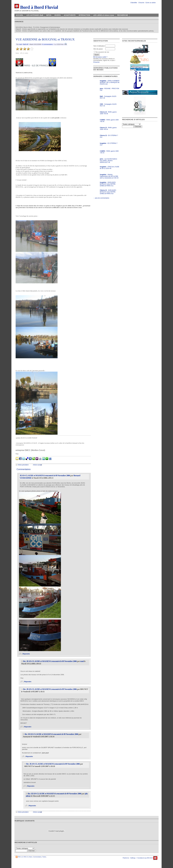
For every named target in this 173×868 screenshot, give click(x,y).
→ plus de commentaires (101, 198)
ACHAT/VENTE (70, 15)
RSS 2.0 (26, 857)
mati (20, 44)
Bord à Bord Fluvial (36, 7)
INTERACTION (84, 15)
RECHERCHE (123, 15)
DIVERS (58, 15)
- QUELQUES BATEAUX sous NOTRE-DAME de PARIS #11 (108, 184)
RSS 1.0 (20, 857)
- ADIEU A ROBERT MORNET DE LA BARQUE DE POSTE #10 (110, 82)
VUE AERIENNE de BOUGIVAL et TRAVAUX (45, 39)
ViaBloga (133, 858)
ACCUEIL (20, 15)
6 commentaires (48, 44)
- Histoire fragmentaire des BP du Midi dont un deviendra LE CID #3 (109, 176)
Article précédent (23, 465)
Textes (44, 857)
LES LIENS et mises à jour (104, 15)
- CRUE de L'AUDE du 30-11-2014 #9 (110, 168)
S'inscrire (141, 3)
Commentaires (37, 857)
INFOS (49, 15)
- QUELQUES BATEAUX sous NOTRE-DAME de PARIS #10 (108, 192)
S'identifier (134, 3)
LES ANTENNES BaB (35, 15)
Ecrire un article (151, 3)
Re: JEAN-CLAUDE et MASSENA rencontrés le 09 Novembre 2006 (50, 661)
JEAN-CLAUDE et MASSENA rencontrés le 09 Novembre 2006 (45, 476)
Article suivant (37, 465)
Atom (31, 857)
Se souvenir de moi (102, 52)
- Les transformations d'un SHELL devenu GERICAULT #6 (108, 161)
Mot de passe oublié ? (100, 57)
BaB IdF (26, 44)
